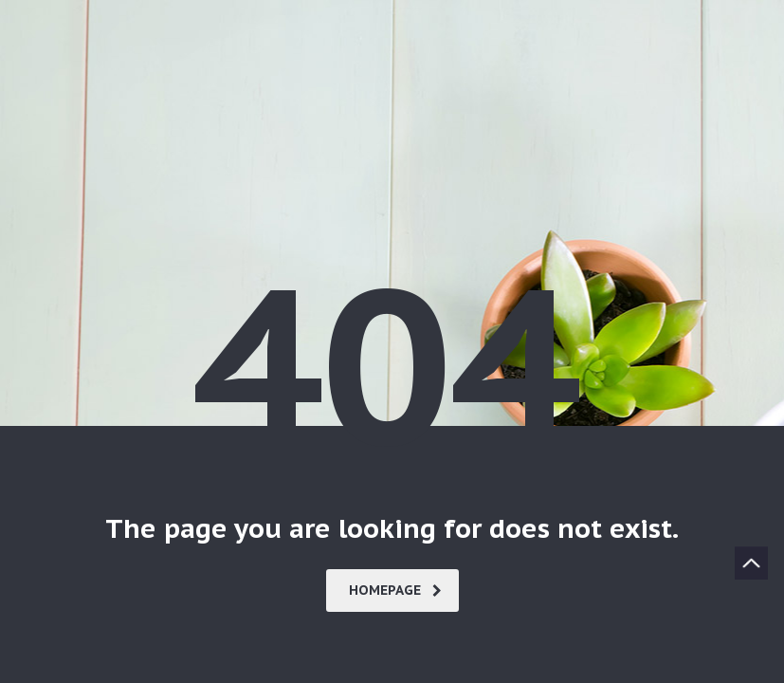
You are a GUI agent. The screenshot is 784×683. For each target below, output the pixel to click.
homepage (395, 590)
